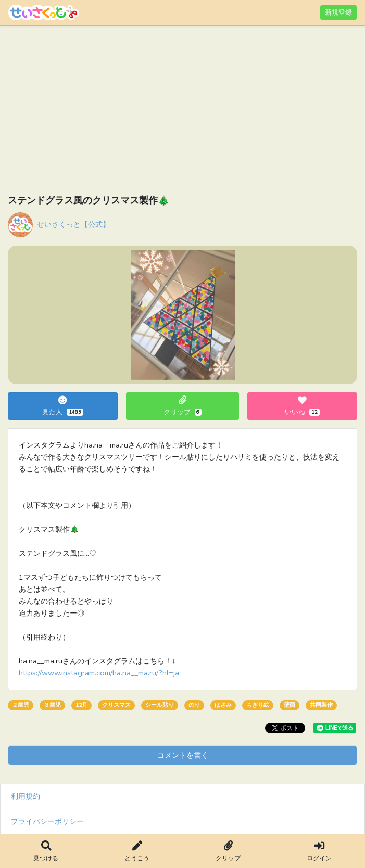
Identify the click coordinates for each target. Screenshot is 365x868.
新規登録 (338, 12)
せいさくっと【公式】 (73, 224)
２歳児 (21, 705)
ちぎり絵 (258, 705)
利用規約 (26, 796)
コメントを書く (183, 755)
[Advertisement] (182, 112)
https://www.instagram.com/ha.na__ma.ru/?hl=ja (99, 673)
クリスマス (116, 705)
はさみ (223, 705)
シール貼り (160, 705)
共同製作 (321, 705)
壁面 (290, 705)
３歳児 (52, 705)
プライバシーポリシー (47, 821)
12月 (81, 705)
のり (194, 705)
